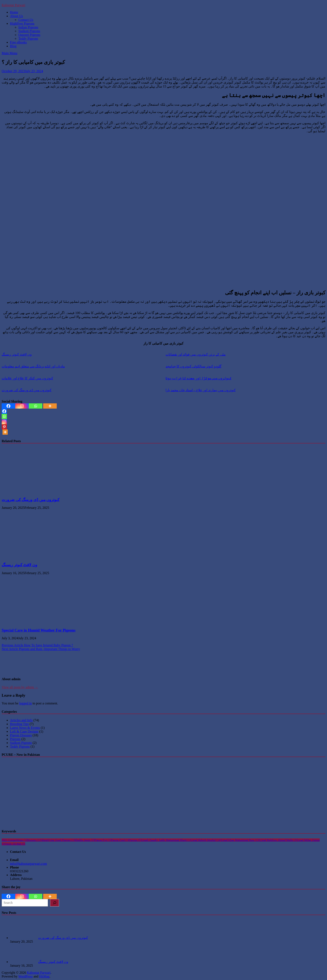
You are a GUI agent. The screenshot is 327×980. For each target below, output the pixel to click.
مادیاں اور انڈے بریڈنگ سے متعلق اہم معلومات (33, 366)
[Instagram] (22, 406)
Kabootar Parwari (13, 5)
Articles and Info (21, 720)
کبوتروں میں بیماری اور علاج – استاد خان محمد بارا (201, 390)
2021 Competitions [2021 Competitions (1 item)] (14, 840)
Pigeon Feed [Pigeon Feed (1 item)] (120, 840)
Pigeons (15, 739)
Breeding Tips (19, 724)
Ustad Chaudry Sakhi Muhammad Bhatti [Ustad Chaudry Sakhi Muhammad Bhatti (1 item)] (166, 840)
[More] (50, 406)
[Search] (55, 903)
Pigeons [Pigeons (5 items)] (135, 840)
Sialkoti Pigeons (29, 31)
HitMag (44, 976)
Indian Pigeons (28, 27)
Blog (13, 46)
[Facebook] (8, 406)
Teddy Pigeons (28, 39)
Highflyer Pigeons (22, 23)
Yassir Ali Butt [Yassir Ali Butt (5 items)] (15, 844)
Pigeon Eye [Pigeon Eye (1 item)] (103, 840)
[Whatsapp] (36, 406)
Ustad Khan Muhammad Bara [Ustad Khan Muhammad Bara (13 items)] (240, 840)
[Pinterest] (4, 427)
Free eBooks (18, 42)
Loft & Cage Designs (24, 731)
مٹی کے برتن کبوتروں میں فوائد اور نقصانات (196, 354)
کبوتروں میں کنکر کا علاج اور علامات (27, 378)
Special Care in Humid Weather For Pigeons (39, 630)
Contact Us (26, 20)
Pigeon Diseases (21, 735)
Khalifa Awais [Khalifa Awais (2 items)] (84, 840)
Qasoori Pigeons (29, 35)
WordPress (26, 976)
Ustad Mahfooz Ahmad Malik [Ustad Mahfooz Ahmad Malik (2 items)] (278, 840)
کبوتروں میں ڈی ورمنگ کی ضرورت (27, 390)
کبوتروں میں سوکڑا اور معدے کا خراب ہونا (199, 378)
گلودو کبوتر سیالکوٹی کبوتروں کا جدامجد (194, 366)
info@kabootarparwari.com (28, 864)
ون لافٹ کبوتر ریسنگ (17, 354)
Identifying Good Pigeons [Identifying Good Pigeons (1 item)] (58, 840)
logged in (25, 703)
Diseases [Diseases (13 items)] (34, 840)
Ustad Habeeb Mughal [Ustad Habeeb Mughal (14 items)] (206, 840)
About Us (16, 16)
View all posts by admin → (20, 687)
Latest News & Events (25, 728)
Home (14, 12)
